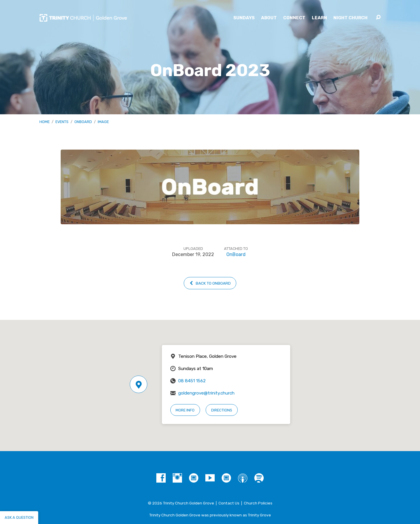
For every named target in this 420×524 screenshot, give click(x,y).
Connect (294, 18)
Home (44, 122)
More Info (185, 410)
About (269, 18)
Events (62, 122)
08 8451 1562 (192, 381)
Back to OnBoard (210, 283)
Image (103, 122)
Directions (222, 410)
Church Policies (258, 503)
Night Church (350, 18)
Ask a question (19, 517)
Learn (319, 18)
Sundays (244, 18)
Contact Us (229, 503)
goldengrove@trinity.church (206, 393)
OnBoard (83, 122)
